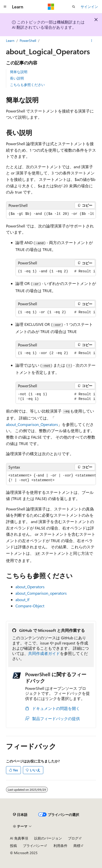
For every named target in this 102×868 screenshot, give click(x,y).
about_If (22, 600)
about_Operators (30, 587)
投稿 (13, 846)
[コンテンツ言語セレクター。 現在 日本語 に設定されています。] (20, 814)
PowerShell (28, 41)
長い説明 (17, 78)
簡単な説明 (19, 72)
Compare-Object (30, 606)
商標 (77, 846)
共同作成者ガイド (44, 653)
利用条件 (60, 846)
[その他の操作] (92, 41)
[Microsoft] (51, 7)
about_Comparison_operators (41, 593)
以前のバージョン (48, 838)
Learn (10, 41)
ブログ (73, 838)
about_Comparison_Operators (32, 424)
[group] (51, 214)
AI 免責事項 (19, 838)
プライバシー (33, 846)
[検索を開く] (74, 7)
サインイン (89, 7)
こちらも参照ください (27, 85)
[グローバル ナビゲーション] (5, 7)
